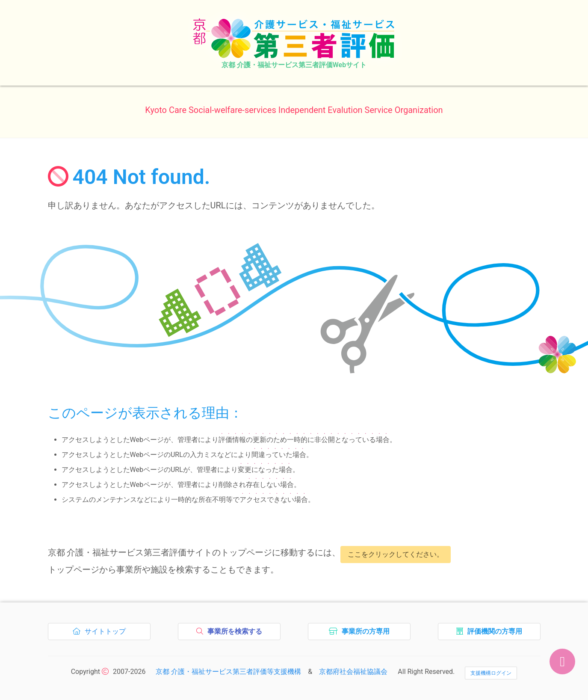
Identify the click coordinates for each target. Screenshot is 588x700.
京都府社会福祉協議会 (353, 672)
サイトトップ (102, 634)
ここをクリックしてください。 (396, 554)
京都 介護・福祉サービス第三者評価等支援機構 (228, 672)
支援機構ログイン (491, 673)
